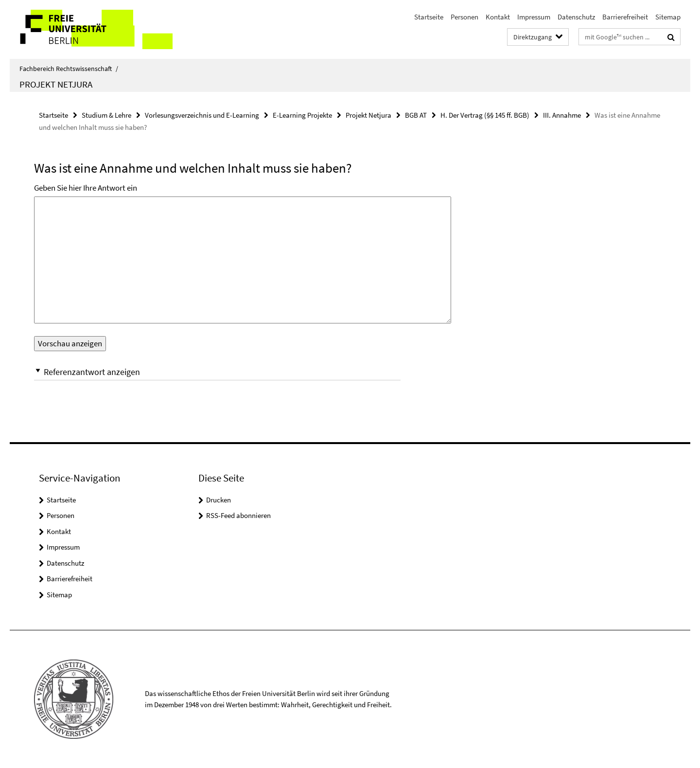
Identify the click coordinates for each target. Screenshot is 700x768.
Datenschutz (576, 17)
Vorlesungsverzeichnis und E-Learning (202, 115)
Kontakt (498, 17)
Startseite (429, 17)
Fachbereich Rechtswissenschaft (69, 69)
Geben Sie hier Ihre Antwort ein (86, 188)
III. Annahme (562, 115)
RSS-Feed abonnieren (238, 515)
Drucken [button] (219, 500)
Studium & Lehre (106, 115)
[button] (217, 372)
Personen (464, 17)
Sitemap (668, 17)
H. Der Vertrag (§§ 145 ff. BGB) (485, 115)
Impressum (534, 17)
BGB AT (416, 115)
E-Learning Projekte (302, 115)
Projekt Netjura (56, 84)
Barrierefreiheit (625, 17)
